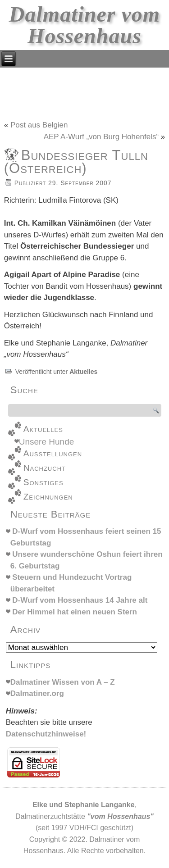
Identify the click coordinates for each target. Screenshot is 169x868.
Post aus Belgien (39, 125)
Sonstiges (43, 482)
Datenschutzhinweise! (46, 734)
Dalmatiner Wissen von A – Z (63, 682)
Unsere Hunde (47, 442)
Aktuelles (83, 372)
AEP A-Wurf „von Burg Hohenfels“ (101, 137)
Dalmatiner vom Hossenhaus (84, 25)
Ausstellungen (53, 453)
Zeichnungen (48, 497)
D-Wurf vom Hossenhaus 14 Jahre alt (80, 600)
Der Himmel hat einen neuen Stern (75, 612)
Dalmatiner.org (37, 693)
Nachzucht (45, 468)
